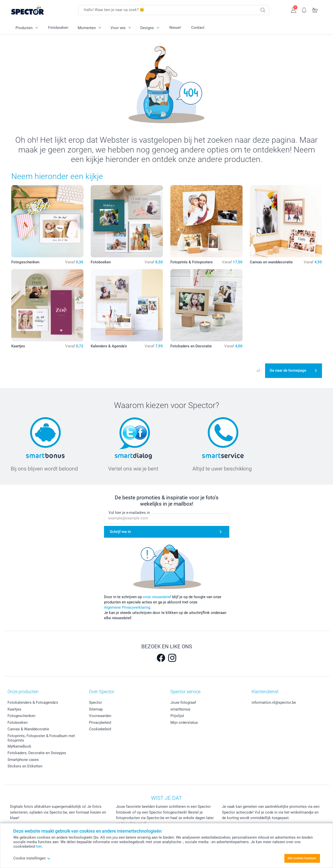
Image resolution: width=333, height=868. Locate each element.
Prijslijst (177, 716)
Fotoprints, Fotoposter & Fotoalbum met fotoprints (41, 738)
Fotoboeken (58, 28)
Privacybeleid (100, 723)
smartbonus (180, 709)
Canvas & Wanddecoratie (28, 729)
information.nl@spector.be (274, 702)
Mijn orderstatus (184, 723)
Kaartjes (14, 709)
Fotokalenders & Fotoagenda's (33, 702)
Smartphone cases (23, 760)
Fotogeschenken (21, 716)
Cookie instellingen (32, 858)
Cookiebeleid (100, 729)
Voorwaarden (100, 716)
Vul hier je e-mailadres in (129, 513)
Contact (198, 28)
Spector (95, 702)
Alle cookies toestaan (302, 858)
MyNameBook (19, 746)
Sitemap (96, 709)
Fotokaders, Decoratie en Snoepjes (37, 753)
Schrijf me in (120, 532)
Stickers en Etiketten (25, 766)
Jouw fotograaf (183, 702)
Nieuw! (175, 28)
